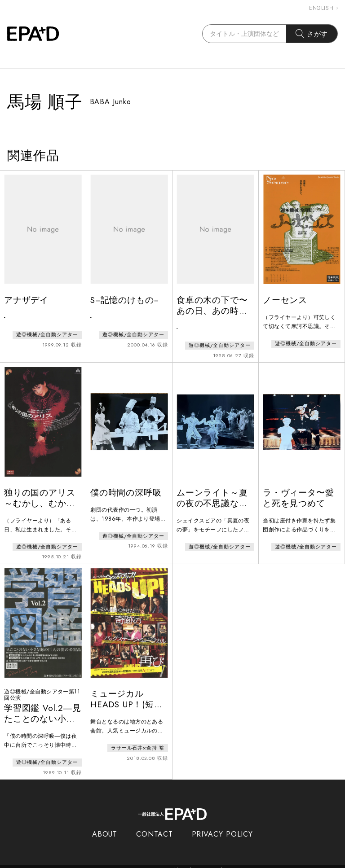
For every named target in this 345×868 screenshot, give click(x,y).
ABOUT (105, 826)
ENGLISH (323, 8)
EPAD (164, 863)
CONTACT (154, 826)
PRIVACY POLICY (223, 826)
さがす (312, 34)
